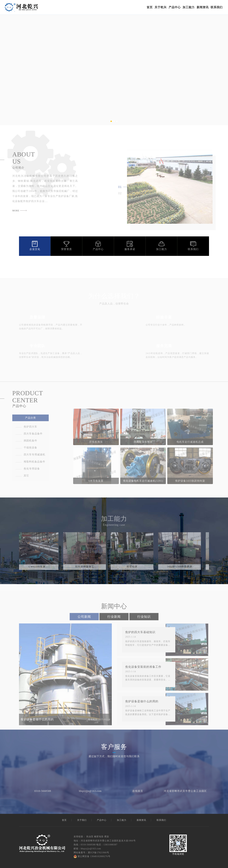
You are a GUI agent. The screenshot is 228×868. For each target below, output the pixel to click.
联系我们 (217, 7)
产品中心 (175, 7)
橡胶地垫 (99, 837)
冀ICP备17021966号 (98, 853)
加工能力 (189, 7)
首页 (150, 7)
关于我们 (82, 820)
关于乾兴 (161, 7)
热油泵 (90, 837)
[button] (111, 121)
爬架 (107, 837)
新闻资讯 (203, 7)
